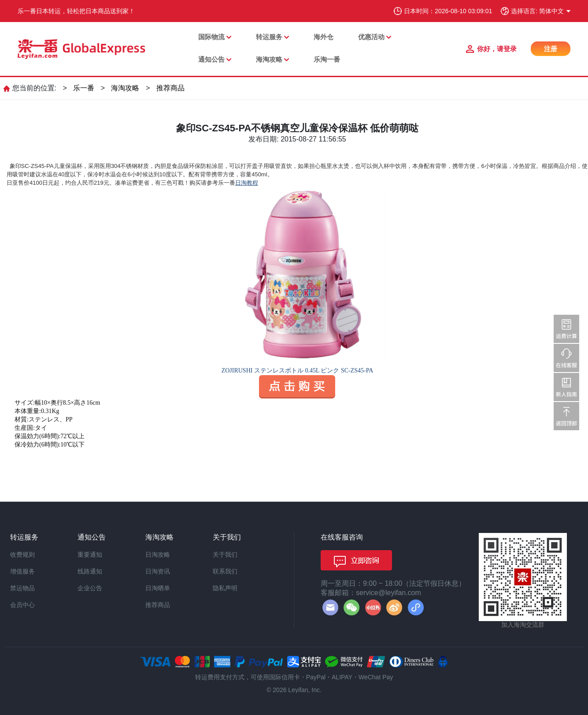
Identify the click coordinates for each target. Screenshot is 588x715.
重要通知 (90, 555)
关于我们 (225, 555)
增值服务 (22, 571)
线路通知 (90, 571)
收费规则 (22, 555)
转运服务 (269, 37)
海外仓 (324, 37)
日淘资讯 (158, 571)
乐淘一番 (327, 59)
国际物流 (211, 37)
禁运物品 (22, 588)
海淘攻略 (269, 59)
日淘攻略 (158, 555)
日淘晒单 (158, 588)
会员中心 (22, 605)
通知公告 (211, 59)
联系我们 (225, 571)
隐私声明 (225, 588)
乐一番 (84, 88)
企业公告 (90, 588)
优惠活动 (371, 37)
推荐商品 (170, 88)
